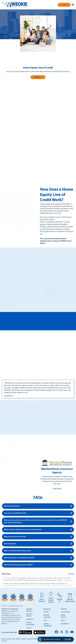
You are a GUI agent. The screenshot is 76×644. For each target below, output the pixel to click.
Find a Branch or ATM (51, 600)
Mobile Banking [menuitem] (64, 616)
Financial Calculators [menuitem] (47, 616)
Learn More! (57, 488)
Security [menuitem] (46, 612)
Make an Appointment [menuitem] (30, 623)
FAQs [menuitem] (45, 620)
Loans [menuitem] (63, 620)
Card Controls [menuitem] (65, 612)
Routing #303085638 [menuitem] (48, 625)
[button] (56, 639)
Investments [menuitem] (65, 624)
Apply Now (37, 77)
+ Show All (71, 574)
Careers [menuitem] (29, 628)
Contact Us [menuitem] (30, 619)
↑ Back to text (67, 580)
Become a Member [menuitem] (29, 615)
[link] (55, 220)
